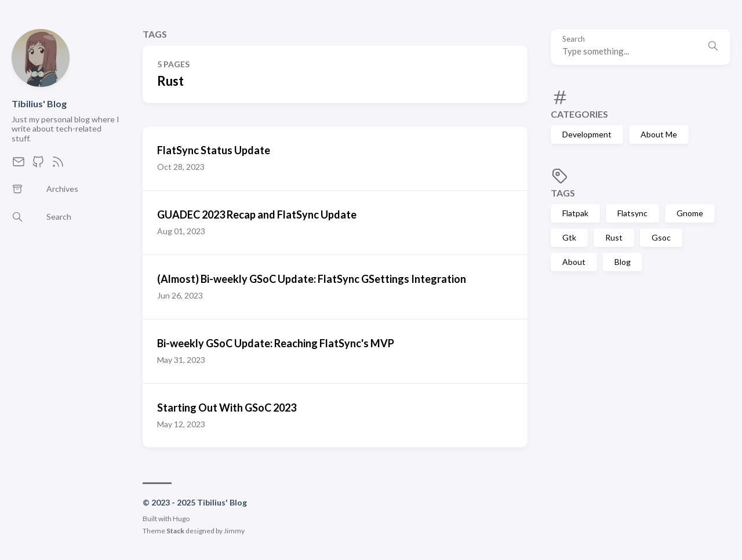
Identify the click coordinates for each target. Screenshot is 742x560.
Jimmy (234, 531)
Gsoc (661, 237)
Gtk (569, 237)
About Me (659, 134)
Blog (623, 262)
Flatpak (575, 213)
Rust (614, 237)
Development (587, 134)
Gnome (690, 213)
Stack (175, 531)
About (574, 262)
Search (574, 39)
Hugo (181, 519)
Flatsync (632, 213)
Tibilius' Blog (39, 103)
